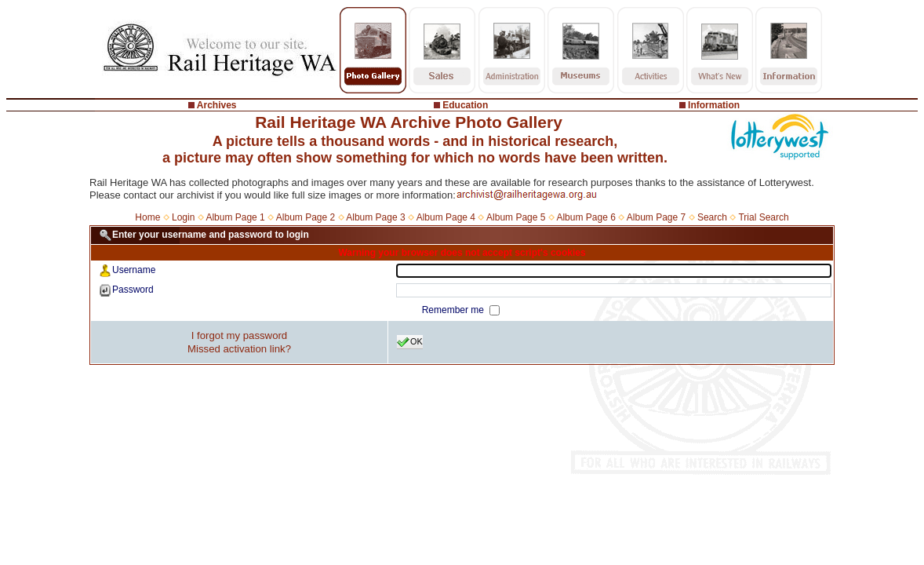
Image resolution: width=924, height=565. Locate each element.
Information (714, 105)
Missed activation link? (239, 349)
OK (410, 342)
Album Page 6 (586, 217)
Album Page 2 (306, 217)
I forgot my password (239, 335)
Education (465, 105)
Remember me (455, 310)
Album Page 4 (446, 217)
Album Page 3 (375, 217)
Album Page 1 (235, 217)
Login (183, 217)
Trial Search (763, 217)
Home (147, 217)
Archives (217, 105)
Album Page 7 (656, 217)
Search (712, 217)
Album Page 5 (516, 217)
